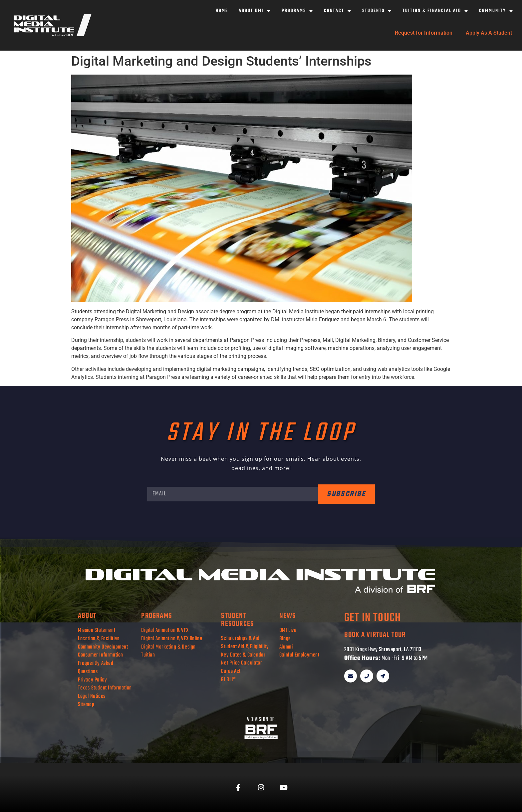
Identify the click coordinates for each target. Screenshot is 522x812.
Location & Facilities (99, 639)
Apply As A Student (489, 33)
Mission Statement (97, 630)
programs (157, 616)
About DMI (255, 11)
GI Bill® (228, 680)
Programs (297, 11)
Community (496, 11)
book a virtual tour (375, 635)
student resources (238, 620)
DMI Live (288, 630)
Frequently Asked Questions (96, 668)
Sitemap (86, 705)
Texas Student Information (105, 688)
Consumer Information (101, 655)
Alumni (286, 647)
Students (377, 11)
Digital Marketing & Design (168, 647)
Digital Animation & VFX (165, 630)
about (87, 616)
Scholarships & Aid (240, 638)
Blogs (285, 639)
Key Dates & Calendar (243, 655)
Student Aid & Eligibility (245, 647)
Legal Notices (92, 696)
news (288, 616)
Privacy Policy (92, 680)
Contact (338, 11)
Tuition (148, 655)
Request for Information (424, 33)
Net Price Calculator (242, 663)
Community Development (103, 647)
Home (222, 11)
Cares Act (231, 671)
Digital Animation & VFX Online (172, 639)
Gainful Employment (299, 655)
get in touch (373, 618)
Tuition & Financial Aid (435, 11)
